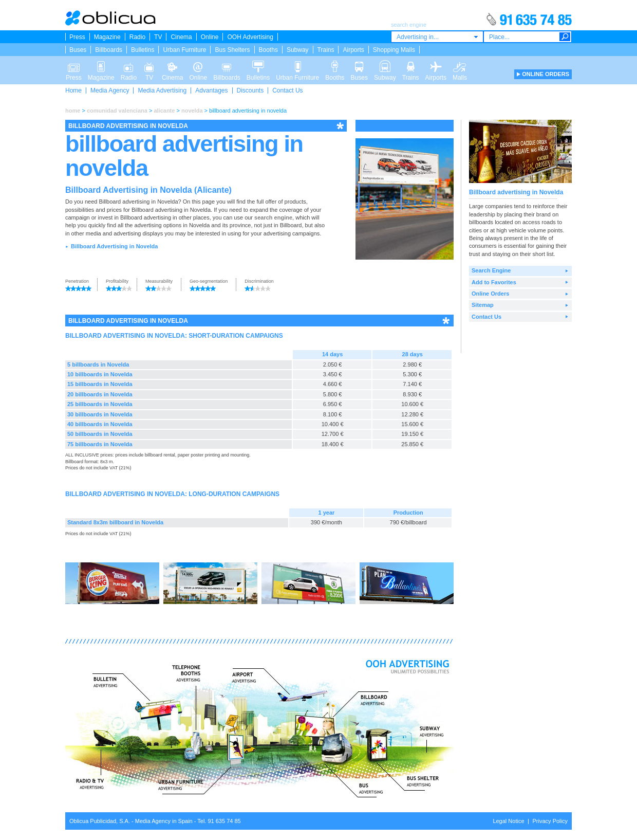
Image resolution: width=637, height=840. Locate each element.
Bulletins (143, 50)
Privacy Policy (550, 821)
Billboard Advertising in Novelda (115, 246)
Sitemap (483, 305)
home (73, 111)
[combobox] (437, 37)
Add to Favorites (494, 282)
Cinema (181, 37)
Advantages (211, 90)
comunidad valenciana (117, 111)
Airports (353, 50)
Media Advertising (162, 90)
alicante (164, 111)
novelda (192, 111)
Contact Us (287, 90)
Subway (298, 50)
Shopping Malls (394, 50)
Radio (137, 37)
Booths (268, 50)
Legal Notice (508, 821)
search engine (273, 217)
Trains (326, 50)
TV (158, 37)
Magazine (107, 37)
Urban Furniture (184, 50)
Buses (78, 50)
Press (77, 37)
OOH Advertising (250, 37)
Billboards (109, 50)
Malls (460, 66)
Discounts (250, 90)
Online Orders (490, 294)
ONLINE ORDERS (546, 74)
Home (73, 90)
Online (210, 37)
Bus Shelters (232, 50)
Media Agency (110, 90)
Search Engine (491, 270)
